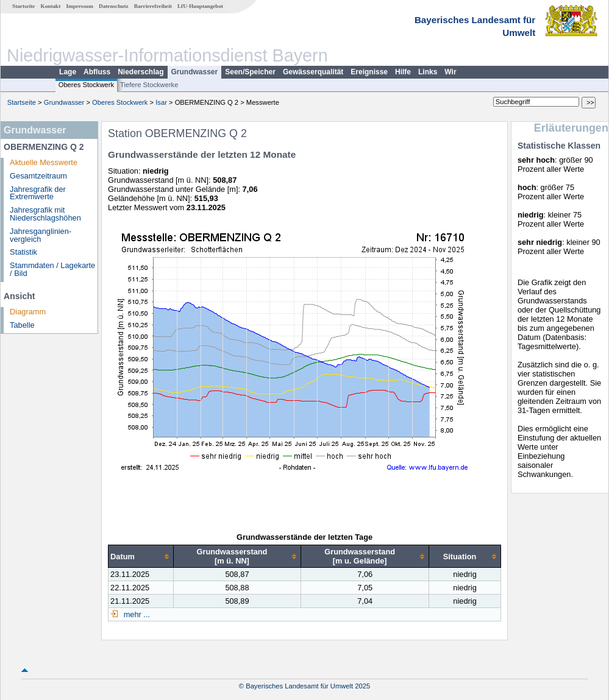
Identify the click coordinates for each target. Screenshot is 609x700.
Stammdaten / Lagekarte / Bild (52, 269)
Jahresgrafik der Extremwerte (38, 193)
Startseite (23, 6)
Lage (68, 72)
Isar (161, 102)
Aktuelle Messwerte (44, 162)
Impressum (80, 6)
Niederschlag (141, 72)
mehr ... (136, 614)
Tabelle (22, 325)
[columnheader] (141, 557)
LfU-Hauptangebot (200, 6)
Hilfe (403, 72)
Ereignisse (369, 72)
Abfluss (97, 72)
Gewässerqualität (313, 72)
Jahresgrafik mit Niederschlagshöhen (45, 214)
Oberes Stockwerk (86, 85)
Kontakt (51, 6)
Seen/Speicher (250, 72)
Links (428, 72)
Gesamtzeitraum (38, 176)
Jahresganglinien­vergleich (41, 235)
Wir (450, 72)
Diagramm (28, 312)
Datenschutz (114, 6)
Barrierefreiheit (153, 6)
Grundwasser (195, 72)
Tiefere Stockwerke (149, 85)
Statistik (23, 252)
